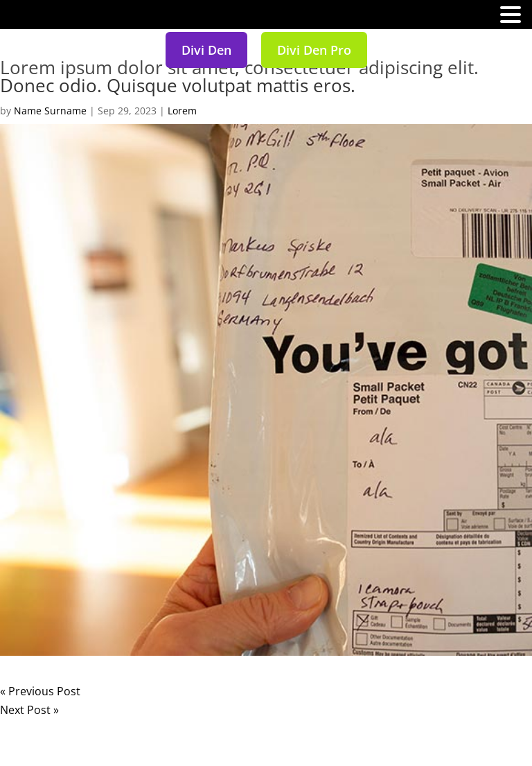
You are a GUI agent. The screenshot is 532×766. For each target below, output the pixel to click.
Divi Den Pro (314, 50)
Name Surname (50, 111)
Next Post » (29, 710)
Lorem (182, 111)
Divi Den (206, 50)
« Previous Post (40, 691)
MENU (32, 18)
